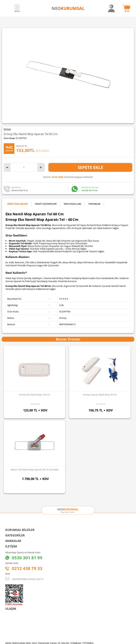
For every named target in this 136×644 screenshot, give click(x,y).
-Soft (49, 639)
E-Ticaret (57, 639)
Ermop (7, 129)
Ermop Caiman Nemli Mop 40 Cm (34, 395)
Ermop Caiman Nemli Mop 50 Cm (100, 395)
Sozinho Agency (44, 632)
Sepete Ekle (90, 167)
